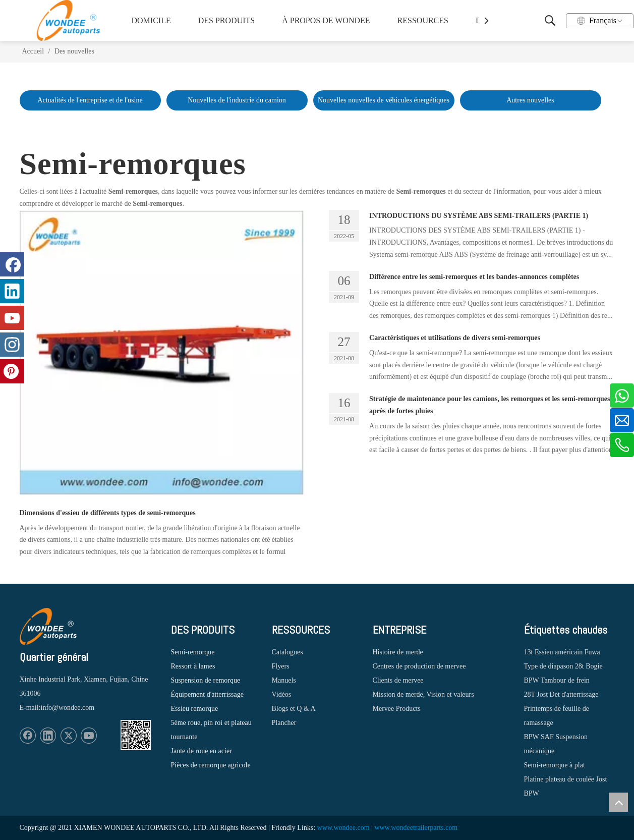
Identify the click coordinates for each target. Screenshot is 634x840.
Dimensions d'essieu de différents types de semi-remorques (108, 513)
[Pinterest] (12, 371)
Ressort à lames (193, 666)
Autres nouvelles (530, 100)
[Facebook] (28, 736)
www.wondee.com (343, 828)
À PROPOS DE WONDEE (323, 20)
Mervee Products (397, 709)
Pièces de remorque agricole (211, 765)
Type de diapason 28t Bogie (563, 666)
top (618, 802)
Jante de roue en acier (201, 751)
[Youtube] (89, 736)
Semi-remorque (193, 652)
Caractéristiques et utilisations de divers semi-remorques (455, 338)
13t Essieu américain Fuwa (562, 652)
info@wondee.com (68, 708)
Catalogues (287, 652)
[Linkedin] (48, 736)
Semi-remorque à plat (555, 765)
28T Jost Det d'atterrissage (561, 694)
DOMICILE (151, 20)
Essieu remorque (195, 709)
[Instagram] (12, 345)
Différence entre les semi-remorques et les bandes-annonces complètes (474, 277)
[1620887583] (136, 735)
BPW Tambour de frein (557, 680)
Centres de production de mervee (419, 666)
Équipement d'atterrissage (207, 694)
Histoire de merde (398, 652)
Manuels (284, 680)
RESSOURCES (423, 20)
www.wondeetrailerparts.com (416, 828)
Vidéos (282, 694)
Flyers (281, 666)
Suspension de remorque (206, 680)
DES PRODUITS (226, 20)
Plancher (284, 723)
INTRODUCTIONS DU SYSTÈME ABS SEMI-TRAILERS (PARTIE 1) (479, 216)
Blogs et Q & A (294, 709)
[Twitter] (69, 736)
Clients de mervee (398, 680)
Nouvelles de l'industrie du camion (237, 100)
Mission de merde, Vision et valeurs (423, 694)
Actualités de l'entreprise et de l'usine (90, 100)
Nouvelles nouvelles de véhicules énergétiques (384, 100)
